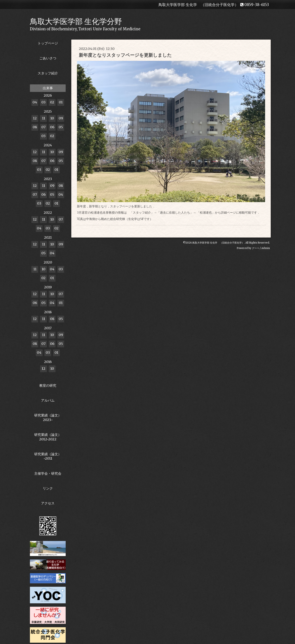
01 (61, 102)
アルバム (48, 400)
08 (35, 127)
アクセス (48, 503)
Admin (266, 248)
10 (52, 118)
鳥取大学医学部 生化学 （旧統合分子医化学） (218, 243)
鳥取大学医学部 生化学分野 (76, 21)
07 (43, 127)
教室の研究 (48, 385)
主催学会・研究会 (48, 473)
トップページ (48, 43)
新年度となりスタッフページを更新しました (125, 55)
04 (35, 102)
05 (61, 127)
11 (44, 118)
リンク (48, 488)
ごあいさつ (48, 58)
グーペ (256, 248)
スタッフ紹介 (48, 73)
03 (43, 102)
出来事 (48, 88)
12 (35, 118)
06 (52, 127)
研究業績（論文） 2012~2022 (48, 437)
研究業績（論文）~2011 (48, 456)
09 (61, 118)
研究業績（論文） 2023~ (48, 417)
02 (52, 102)
